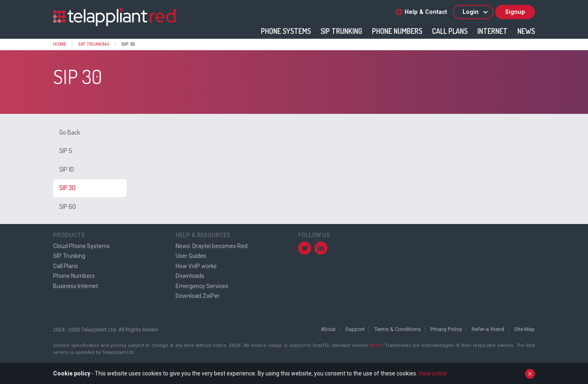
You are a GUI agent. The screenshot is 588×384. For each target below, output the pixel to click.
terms (376, 345)
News (526, 31)
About (328, 329)
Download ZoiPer (198, 296)
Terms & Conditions (398, 329)
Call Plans (450, 31)
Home (60, 44)
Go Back (70, 132)
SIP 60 (68, 206)
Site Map (525, 329)
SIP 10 (67, 169)
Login (476, 12)
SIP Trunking (341, 31)
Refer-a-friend (488, 329)
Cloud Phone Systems (81, 246)
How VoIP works (196, 266)
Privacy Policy (446, 329)
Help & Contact (421, 12)
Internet (492, 31)
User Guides (191, 256)
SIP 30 (67, 188)
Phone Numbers (397, 31)
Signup (515, 12)
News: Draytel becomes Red (212, 246)
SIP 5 (66, 151)
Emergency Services (202, 286)
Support (355, 329)
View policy (433, 373)
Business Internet (76, 286)
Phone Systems (286, 31)
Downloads (190, 276)
